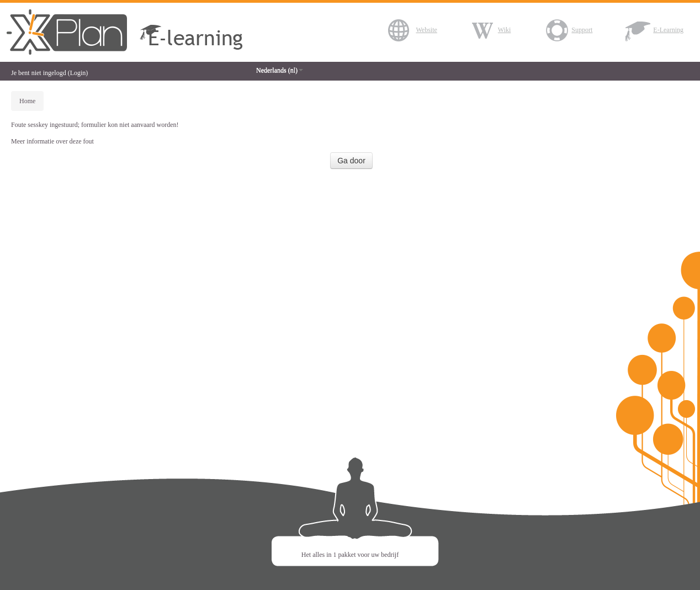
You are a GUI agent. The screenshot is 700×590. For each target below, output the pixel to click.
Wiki (491, 30)
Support (568, 30)
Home (27, 101)
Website (412, 30)
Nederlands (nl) (280, 70)
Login (78, 73)
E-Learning (654, 30)
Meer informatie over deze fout (52, 141)
